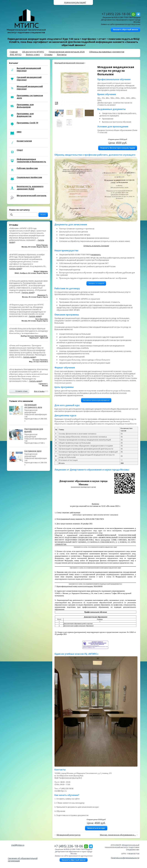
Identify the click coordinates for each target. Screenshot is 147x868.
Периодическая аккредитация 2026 (67, 52)
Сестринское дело (33, 451)
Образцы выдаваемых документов (107, 52)
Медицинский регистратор (69, 835)
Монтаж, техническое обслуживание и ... (118, 835)
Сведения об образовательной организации (23, 860)
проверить (96, 255)
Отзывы (48, 54)
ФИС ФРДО (16, 54)
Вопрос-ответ (33, 54)
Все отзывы (39, 391)
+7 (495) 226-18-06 (116, 14)
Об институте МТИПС (33, 52)
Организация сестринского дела (33, 406)
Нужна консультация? (75, 2)
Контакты (62, 54)
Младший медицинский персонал (69, 63)
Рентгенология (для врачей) (34, 430)
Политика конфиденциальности (125, 858)
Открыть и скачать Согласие (96, 246)
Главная (14, 52)
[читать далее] (15, 269)
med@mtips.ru (18, 845)
